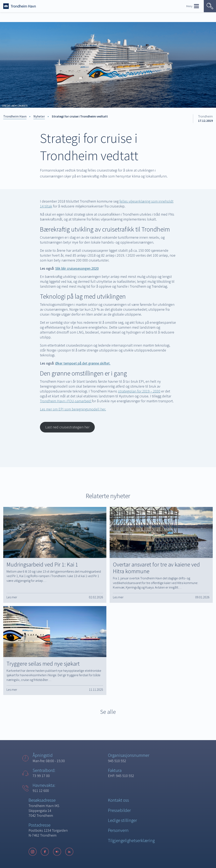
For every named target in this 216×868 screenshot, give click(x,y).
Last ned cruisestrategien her (67, 427)
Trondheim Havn (15, 116)
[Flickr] (57, 852)
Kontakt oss (118, 800)
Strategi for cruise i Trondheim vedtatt (80, 116)
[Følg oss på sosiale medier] (53, 852)
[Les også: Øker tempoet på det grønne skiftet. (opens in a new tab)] (83, 363)
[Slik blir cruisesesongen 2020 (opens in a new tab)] (77, 268)
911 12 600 (41, 791)
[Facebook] (45, 852)
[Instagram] (33, 852)
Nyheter (39, 116)
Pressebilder (119, 810)
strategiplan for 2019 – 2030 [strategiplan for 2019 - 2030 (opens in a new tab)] (139, 391)
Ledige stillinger (122, 820)
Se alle (108, 712)
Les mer (12, 597)
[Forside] (20, 6)
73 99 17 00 (41, 776)
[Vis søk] (210, 6)
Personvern (118, 830)
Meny (193, 6)
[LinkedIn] (69, 852)
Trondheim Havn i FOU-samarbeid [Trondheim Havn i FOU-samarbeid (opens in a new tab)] (66, 401)
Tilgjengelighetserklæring (131, 840)
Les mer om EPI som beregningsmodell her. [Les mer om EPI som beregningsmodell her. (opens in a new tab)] (73, 409)
